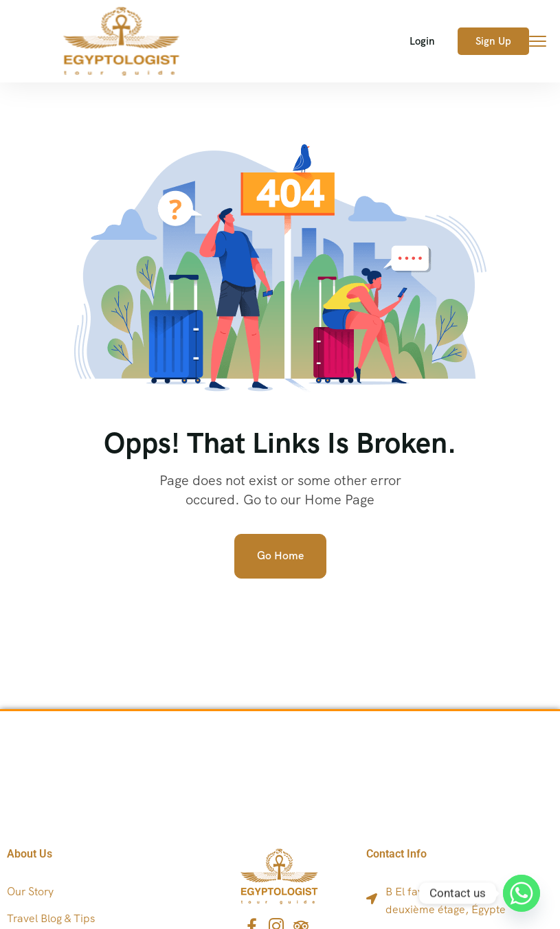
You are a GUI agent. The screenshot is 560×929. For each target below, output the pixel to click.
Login (422, 41)
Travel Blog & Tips (51, 918)
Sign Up (493, 41)
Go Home (280, 556)
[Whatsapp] (522, 893)
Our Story (30, 892)
